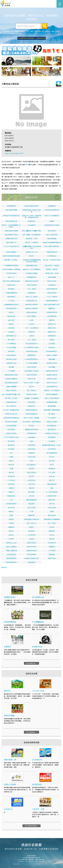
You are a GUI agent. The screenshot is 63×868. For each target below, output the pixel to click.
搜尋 (45, 26)
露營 (53, 31)
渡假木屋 (48, 31)
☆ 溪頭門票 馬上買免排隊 (26, 38)
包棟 (39, 31)
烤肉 (43, 31)
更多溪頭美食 (32, 732)
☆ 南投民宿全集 (40, 38)
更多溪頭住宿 (32, 663)
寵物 (32, 31)
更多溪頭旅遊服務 (32, 826)
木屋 (36, 31)
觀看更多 (4, 567)
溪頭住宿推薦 (5, 4)
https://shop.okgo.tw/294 (14, 153)
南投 (27, 165)
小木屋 (28, 31)
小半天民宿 (18, 33)
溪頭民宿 (22, 31)
